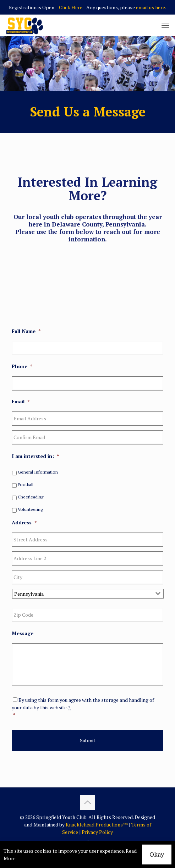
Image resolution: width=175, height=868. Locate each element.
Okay (157, 854)
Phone (22, 366)
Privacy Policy (97, 832)
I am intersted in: (35, 456)
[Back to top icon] (88, 802)
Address (24, 523)
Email (21, 402)
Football (26, 484)
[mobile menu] (165, 25)
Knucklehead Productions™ (97, 825)
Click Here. (71, 7)
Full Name (26, 331)
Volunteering (30, 509)
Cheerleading (31, 497)
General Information (38, 472)
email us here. (151, 7)
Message (23, 633)
